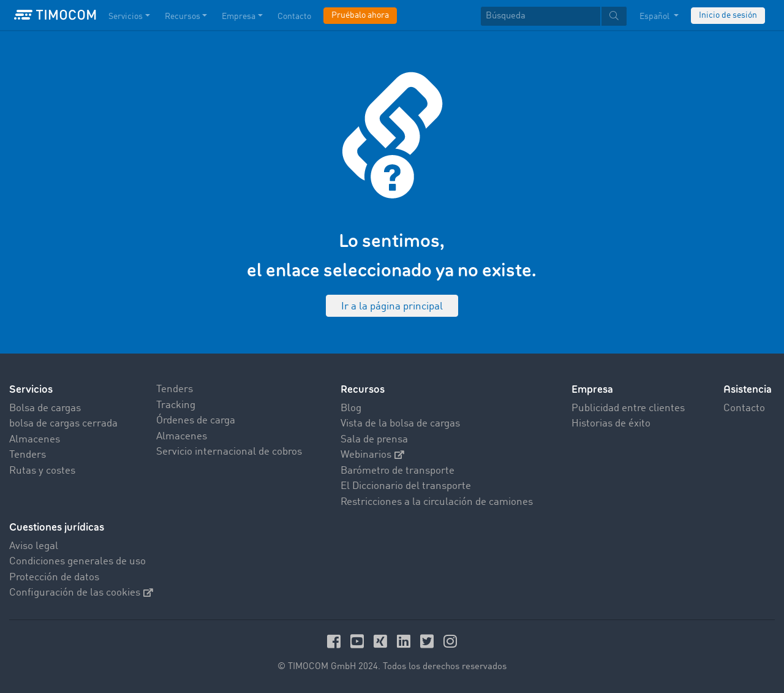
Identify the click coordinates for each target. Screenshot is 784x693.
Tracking (176, 405)
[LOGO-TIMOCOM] (55, 15)
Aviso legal (34, 546)
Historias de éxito (611, 424)
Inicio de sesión (728, 15)
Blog (351, 408)
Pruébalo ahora (360, 15)
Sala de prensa (374, 440)
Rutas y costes (42, 471)
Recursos (363, 389)
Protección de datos (54, 577)
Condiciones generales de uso (77, 562)
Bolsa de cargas (45, 408)
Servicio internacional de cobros (229, 452)
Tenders (28, 455)
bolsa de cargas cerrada (63, 424)
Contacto (744, 408)
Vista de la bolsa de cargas (400, 424)
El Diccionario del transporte (406, 486)
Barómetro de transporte (398, 471)
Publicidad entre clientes (628, 408)
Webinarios (372, 455)
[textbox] (554, 16)
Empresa (592, 389)
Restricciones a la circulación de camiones (437, 502)
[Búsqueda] (541, 16)
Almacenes (35, 440)
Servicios (31, 389)
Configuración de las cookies (81, 593)
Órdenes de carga (196, 421)
